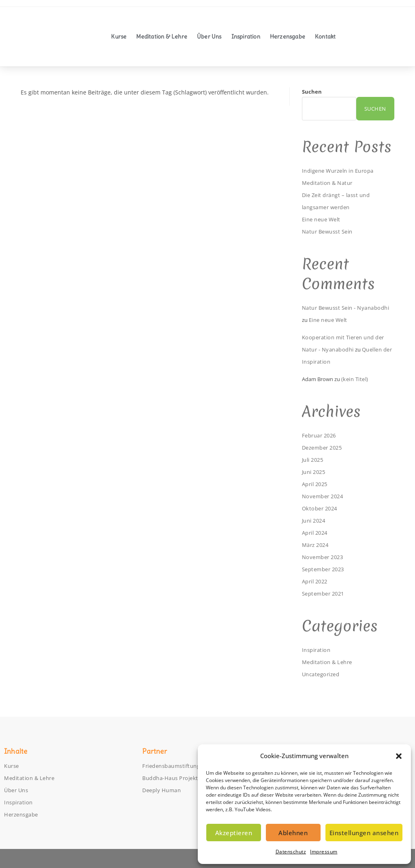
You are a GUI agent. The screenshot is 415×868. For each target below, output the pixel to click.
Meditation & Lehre (162, 36)
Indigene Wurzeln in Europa (343, 170)
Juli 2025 (314, 460)
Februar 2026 (321, 435)
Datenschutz (291, 852)
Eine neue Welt (324, 219)
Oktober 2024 (321, 508)
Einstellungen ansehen (364, 833)
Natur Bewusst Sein (331, 231)
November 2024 (325, 496)
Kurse (119, 36)
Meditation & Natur (330, 183)
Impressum (324, 852)
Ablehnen (293, 833)
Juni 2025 (316, 472)
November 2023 (325, 557)
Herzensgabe (288, 36)
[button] (399, 756)
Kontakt (325, 36)
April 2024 (317, 533)
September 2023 (326, 569)
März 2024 (317, 545)
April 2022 (317, 581)
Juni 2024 (316, 520)
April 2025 (317, 484)
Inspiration (246, 36)
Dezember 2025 (325, 447)
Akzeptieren (234, 833)
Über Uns (209, 36)
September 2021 (326, 593)
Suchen (312, 92)
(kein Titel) (356, 379)
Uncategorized (323, 674)
